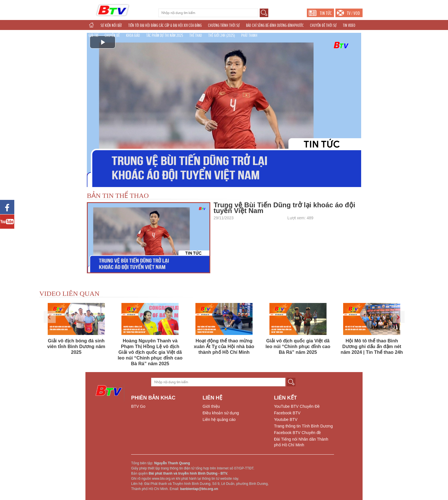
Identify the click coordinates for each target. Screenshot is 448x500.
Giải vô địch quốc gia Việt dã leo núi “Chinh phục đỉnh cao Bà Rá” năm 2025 (298, 346)
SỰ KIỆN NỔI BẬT (111, 25)
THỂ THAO (196, 35)
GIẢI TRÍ (93, 35)
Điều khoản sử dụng (221, 413)
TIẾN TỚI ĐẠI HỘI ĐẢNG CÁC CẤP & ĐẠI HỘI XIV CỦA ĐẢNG (165, 25)
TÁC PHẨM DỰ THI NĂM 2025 (165, 35)
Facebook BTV (287, 413)
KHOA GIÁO (133, 35)
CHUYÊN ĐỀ (112, 35)
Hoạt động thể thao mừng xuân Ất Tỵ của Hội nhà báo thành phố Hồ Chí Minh (224, 346)
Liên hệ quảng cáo (219, 419)
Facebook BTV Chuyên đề (297, 433)
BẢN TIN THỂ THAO (118, 196)
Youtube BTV (286, 419)
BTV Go (138, 406)
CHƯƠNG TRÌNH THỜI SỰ (224, 25)
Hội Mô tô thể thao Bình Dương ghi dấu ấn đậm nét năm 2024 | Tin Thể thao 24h (372, 346)
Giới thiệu (211, 406)
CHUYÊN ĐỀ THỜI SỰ (323, 25)
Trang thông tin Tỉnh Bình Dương (303, 426)
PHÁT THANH (249, 35)
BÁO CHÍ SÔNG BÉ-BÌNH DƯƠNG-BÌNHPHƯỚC (275, 25)
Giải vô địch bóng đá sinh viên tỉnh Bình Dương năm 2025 (76, 346)
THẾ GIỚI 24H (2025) (222, 35)
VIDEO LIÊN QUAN (70, 294)
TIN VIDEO (349, 25)
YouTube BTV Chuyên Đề (297, 406)
